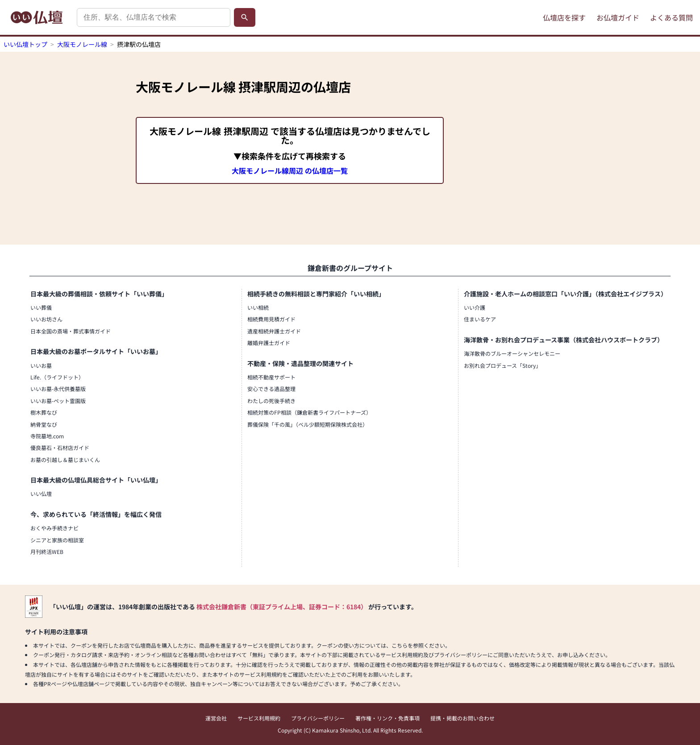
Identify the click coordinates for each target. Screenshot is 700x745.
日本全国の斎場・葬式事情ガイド (71, 331)
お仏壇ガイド (618, 17)
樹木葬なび (44, 412)
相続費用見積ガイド (271, 319)
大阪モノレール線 (82, 44)
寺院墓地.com (47, 436)
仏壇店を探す (564, 17)
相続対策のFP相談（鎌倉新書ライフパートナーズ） (309, 412)
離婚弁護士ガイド (269, 343)
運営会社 (216, 718)
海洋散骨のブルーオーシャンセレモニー (512, 353)
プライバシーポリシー (318, 718)
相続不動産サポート (271, 377)
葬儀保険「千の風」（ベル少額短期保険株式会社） (308, 424)
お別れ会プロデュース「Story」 (502, 365)
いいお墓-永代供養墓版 (58, 389)
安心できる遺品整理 (271, 389)
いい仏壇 (41, 493)
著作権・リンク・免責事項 (387, 718)
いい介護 (475, 307)
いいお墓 (41, 365)
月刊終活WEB (47, 551)
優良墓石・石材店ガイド (60, 447)
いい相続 (258, 307)
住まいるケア (480, 319)
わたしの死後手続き (271, 401)
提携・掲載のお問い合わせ (462, 718)
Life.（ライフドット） (57, 377)
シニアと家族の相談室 (57, 540)
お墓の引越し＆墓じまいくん (65, 460)
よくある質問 (671, 17)
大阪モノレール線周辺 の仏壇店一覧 (290, 171)
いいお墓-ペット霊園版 (58, 401)
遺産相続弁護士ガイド (274, 331)
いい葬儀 (41, 307)
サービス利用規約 (259, 718)
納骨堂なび (44, 424)
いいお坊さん (46, 319)
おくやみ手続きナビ (54, 528)
